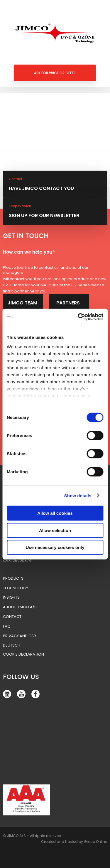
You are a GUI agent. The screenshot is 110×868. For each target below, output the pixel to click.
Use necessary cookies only (55, 547)
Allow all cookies (55, 513)
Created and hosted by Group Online (74, 842)
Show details (78, 495)
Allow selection (55, 530)
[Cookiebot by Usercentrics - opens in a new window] (78, 317)
